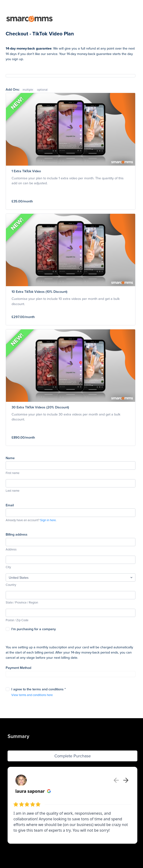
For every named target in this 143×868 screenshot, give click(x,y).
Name (10, 458)
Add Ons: (20, 89)
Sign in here (48, 520)
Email (10, 505)
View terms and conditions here (32, 695)
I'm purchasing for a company (34, 629)
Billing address (17, 534)
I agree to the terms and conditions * (39, 689)
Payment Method (18, 668)
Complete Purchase (73, 756)
